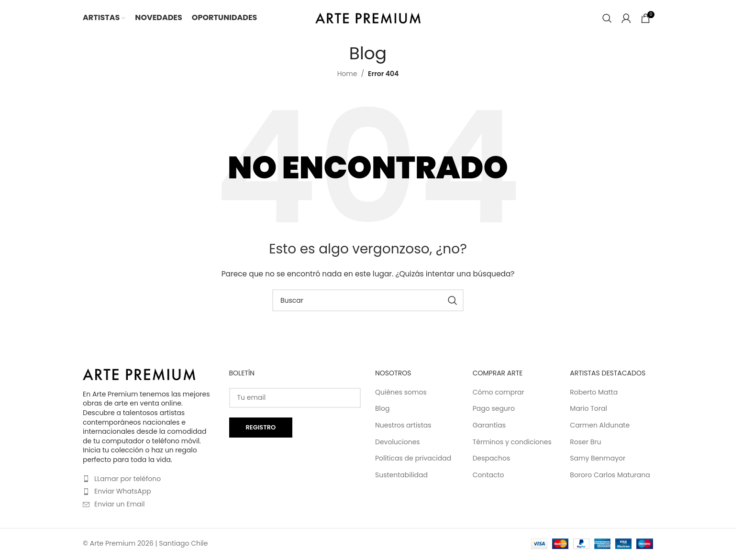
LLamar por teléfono (128, 479)
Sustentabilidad (401, 475)
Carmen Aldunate (600, 425)
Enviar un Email (119, 504)
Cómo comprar (499, 392)
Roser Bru (585, 442)
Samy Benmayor (598, 458)
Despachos (492, 458)
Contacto (488, 475)
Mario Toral (588, 409)
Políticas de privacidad (413, 458)
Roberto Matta (594, 392)
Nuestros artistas (403, 425)
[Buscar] (607, 18)
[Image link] (139, 374)
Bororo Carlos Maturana (610, 475)
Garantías (489, 425)
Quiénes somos (401, 392)
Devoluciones (398, 442)
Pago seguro (494, 409)
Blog (382, 409)
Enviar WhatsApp (123, 491)
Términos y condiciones (512, 442)
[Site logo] (368, 17)
